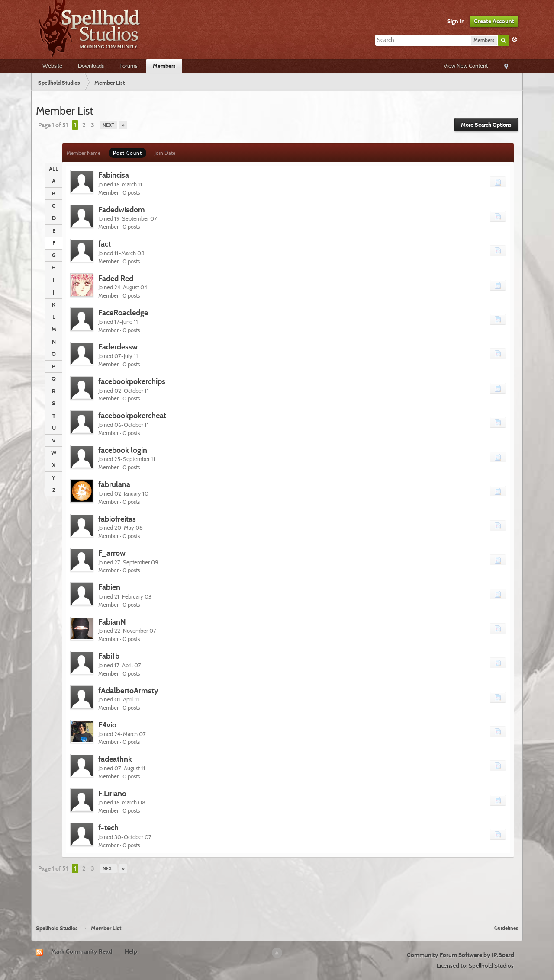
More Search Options (486, 125)
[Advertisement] (277, 895)
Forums (128, 66)
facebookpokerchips (132, 381)
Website (52, 66)
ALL (54, 169)
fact (105, 244)
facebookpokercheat (132, 415)
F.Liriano (112, 793)
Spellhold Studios (57, 928)
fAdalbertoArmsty (128, 690)
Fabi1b (109, 656)
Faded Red (116, 278)
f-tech (108, 828)
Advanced (515, 40)
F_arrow (112, 553)
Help (131, 951)
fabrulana (114, 484)
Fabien (109, 587)
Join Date (165, 153)
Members (164, 66)
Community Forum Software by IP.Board (461, 955)
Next (108, 125)
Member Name (84, 153)
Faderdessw (118, 347)
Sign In (456, 21)
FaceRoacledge (123, 312)
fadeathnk (115, 759)
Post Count (127, 153)
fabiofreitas (117, 519)
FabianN (112, 622)
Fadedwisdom (122, 210)
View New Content (466, 66)
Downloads (91, 66)
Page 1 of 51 (53, 125)
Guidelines (506, 928)
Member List (106, 928)
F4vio (107, 725)
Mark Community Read (82, 951)
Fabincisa (114, 175)
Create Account (494, 21)
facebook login (123, 450)
